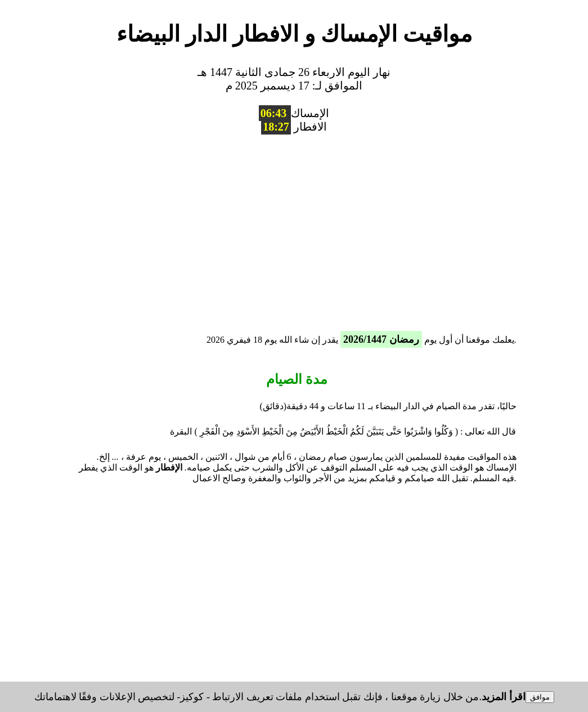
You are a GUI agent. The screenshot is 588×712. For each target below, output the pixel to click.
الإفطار (169, 467)
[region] (294, 229)
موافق (540, 697)
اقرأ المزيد (504, 697)
